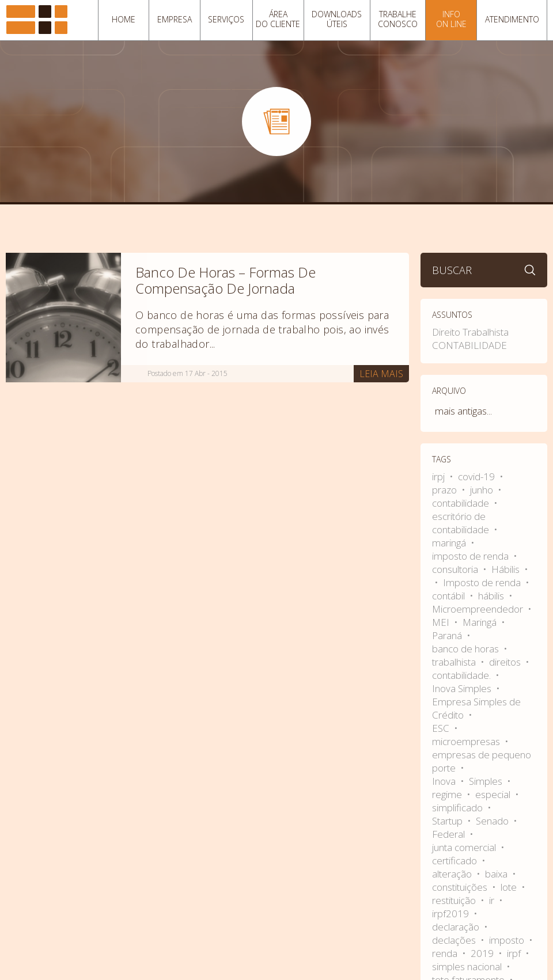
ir (493, 900)
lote (510, 887)
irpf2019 (452, 913)
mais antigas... (463, 411)
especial (494, 794)
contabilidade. (463, 675)
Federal (450, 834)
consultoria (456, 569)
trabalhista (455, 662)
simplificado (459, 808)
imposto (508, 940)
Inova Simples (463, 688)
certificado (456, 861)
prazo (446, 490)
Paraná (448, 635)
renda (446, 953)
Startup (448, 821)
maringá (450, 543)
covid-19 (478, 476)
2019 (483, 953)
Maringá (481, 622)
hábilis (492, 596)
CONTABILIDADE (469, 345)
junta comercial (465, 847)
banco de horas (467, 649)
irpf (515, 953)
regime (448, 794)
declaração (457, 927)
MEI (442, 622)
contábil (450, 596)
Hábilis (507, 569)
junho (483, 490)
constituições (461, 887)
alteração (453, 874)
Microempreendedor (479, 609)
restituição (455, 900)
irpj (440, 476)
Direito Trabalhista (470, 332)
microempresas (467, 741)
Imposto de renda (483, 582)
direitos (506, 662)
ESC (442, 728)
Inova (445, 781)
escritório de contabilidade (462, 523)
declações (455, 940)
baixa (497, 874)
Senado (493, 821)
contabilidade (462, 503)
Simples (487, 781)
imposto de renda (471, 556)
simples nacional (468, 966)
